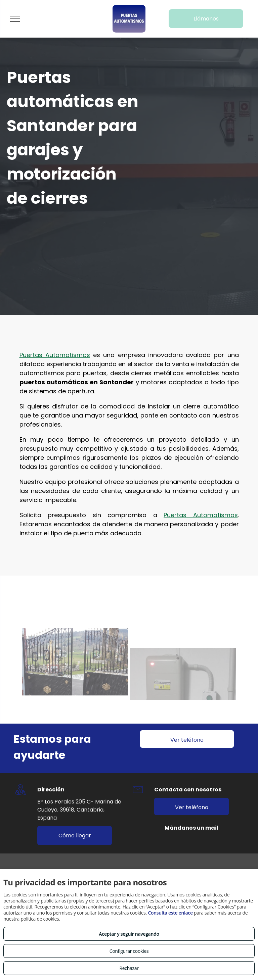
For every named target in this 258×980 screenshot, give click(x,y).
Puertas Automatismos (55, 322)
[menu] (15, 19)
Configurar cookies (129, 951)
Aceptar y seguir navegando (129, 934)
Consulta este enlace (170, 913)
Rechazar (129, 968)
